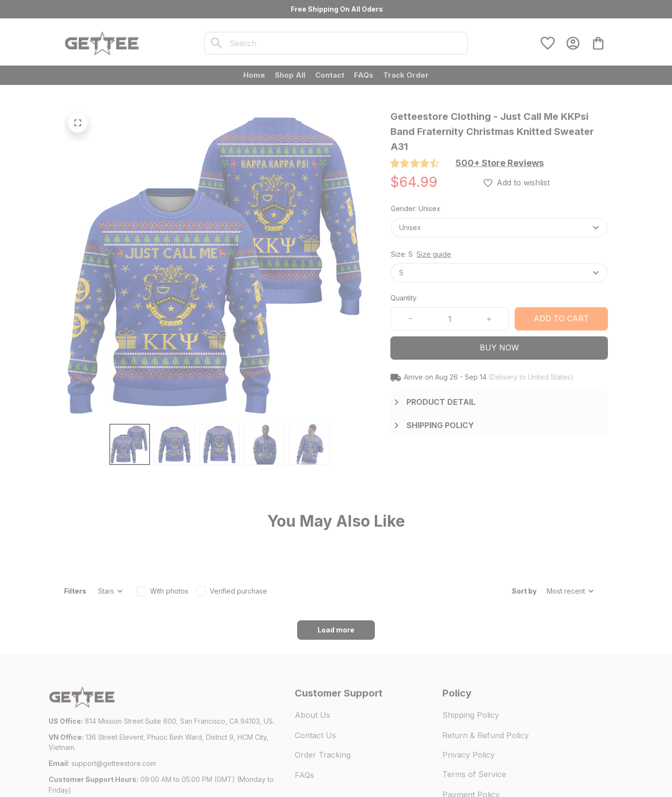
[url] (114, 710)
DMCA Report (137, 768)
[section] (500, 163)
